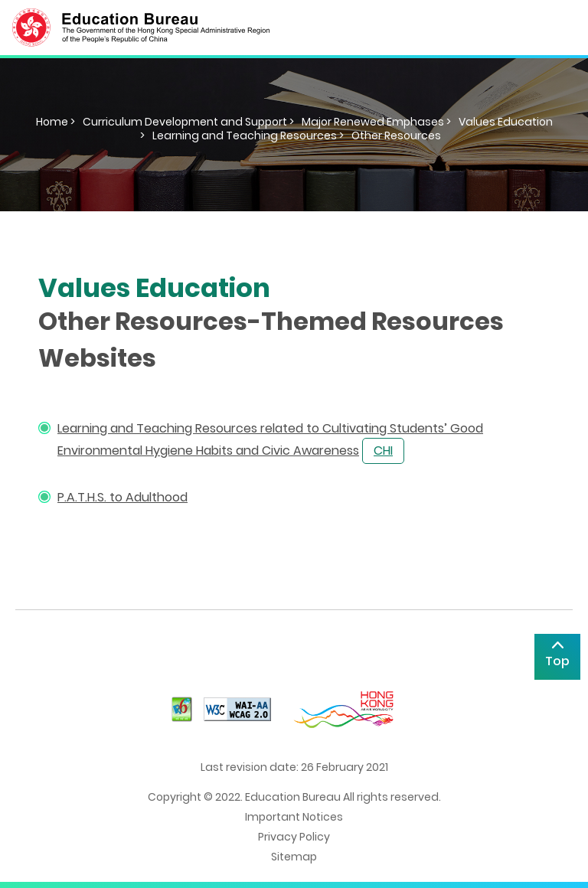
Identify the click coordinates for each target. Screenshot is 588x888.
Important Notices (294, 817)
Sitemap (294, 857)
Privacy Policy (294, 837)
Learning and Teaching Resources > (248, 135)
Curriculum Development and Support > (188, 122)
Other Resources (396, 135)
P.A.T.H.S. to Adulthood (122, 497)
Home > (56, 122)
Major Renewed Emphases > (376, 122)
